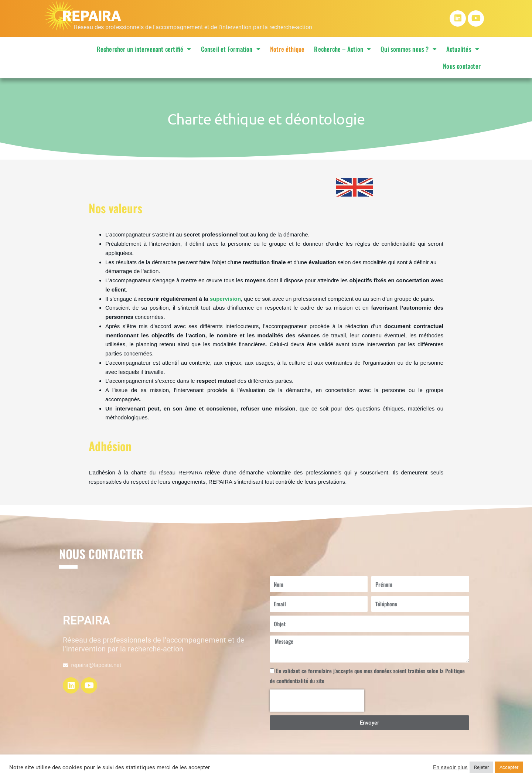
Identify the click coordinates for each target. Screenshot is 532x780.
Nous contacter (462, 66)
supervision (225, 299)
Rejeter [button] (481, 767)
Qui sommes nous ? (409, 49)
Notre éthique (287, 49)
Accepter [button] (509, 767)
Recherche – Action (342, 49)
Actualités (463, 49)
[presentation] (317, 701)
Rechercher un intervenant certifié (144, 49)
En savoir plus (450, 767)
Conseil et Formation (231, 49)
